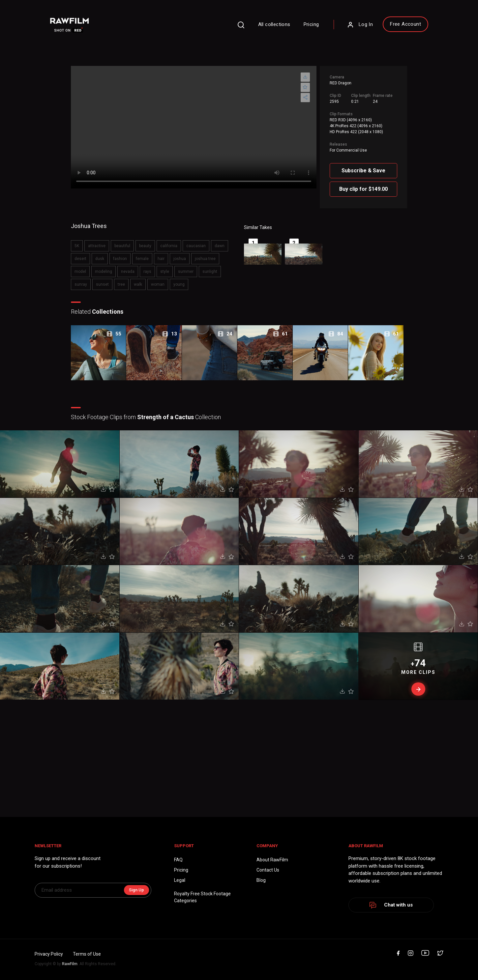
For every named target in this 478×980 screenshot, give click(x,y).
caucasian (196, 246)
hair (161, 259)
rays (147, 272)
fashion (120, 259)
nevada (128, 272)
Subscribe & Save (363, 171)
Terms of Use (87, 954)
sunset (102, 284)
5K (77, 246)
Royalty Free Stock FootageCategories (202, 897)
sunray (81, 284)
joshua (180, 259)
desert (80, 259)
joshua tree (205, 259)
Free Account (405, 24)
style (165, 272)
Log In (360, 25)
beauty (145, 246)
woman (158, 284)
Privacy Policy (49, 954)
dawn (220, 246)
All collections (274, 24)
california (169, 246)
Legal (180, 880)
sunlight (210, 272)
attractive (97, 246)
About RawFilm (272, 860)
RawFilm (70, 964)
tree (121, 284)
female (142, 259)
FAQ (178, 860)
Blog (261, 880)
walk (138, 284)
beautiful (122, 246)
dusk (100, 259)
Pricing (311, 24)
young (179, 284)
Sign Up (136, 890)
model (80, 272)
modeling (104, 272)
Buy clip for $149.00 (363, 189)
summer (186, 272)
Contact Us (268, 870)
